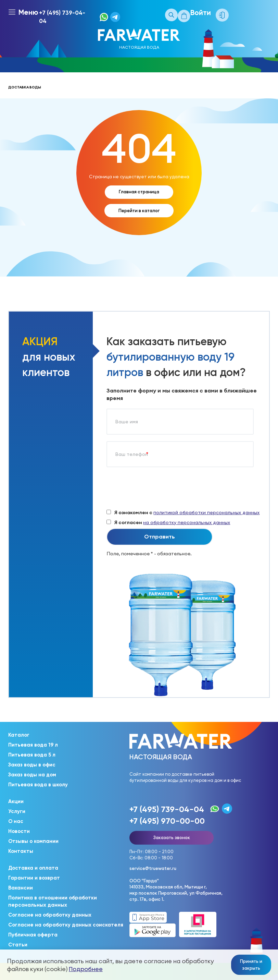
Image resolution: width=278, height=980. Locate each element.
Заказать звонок (172, 837)
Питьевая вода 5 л (32, 755)
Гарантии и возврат (34, 878)
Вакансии (21, 888)
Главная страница (139, 192)
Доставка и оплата (33, 868)
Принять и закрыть (251, 965)
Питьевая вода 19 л (33, 745)
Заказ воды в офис (32, 765)
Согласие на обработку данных (50, 915)
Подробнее (86, 969)
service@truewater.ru (153, 868)
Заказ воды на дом (32, 775)
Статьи (18, 945)
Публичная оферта (33, 935)
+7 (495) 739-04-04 (62, 17)
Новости (19, 831)
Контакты (21, 851)
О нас (16, 821)
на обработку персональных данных (187, 522)
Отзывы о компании (33, 841)
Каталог (19, 735)
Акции (16, 801)
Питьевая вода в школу (38, 785)
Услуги (17, 811)
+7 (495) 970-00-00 (167, 821)
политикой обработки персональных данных (206, 512)
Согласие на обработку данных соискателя (66, 925)
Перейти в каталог (139, 210)
